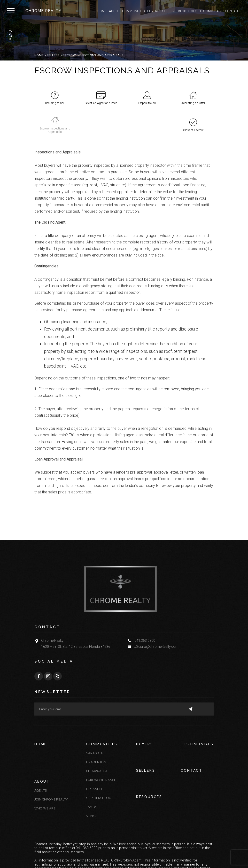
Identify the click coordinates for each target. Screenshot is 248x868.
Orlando (94, 762)
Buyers (153, 11)
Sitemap (127, 856)
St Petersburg (99, 771)
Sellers (169, 11)
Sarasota (94, 726)
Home (102, 11)
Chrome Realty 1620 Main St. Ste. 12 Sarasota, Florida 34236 (76, 616)
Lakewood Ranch (101, 753)
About (114, 11)
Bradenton (96, 735)
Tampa (91, 780)
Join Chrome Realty (51, 772)
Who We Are (45, 781)
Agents (41, 763)
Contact (232, 11)
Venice (92, 789)
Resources (188, 11)
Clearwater (97, 744)
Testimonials (211, 11)
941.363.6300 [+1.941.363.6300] (145, 613)
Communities (133, 11)
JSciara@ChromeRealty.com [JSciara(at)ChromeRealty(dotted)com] (156, 619)
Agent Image (45, 859)
